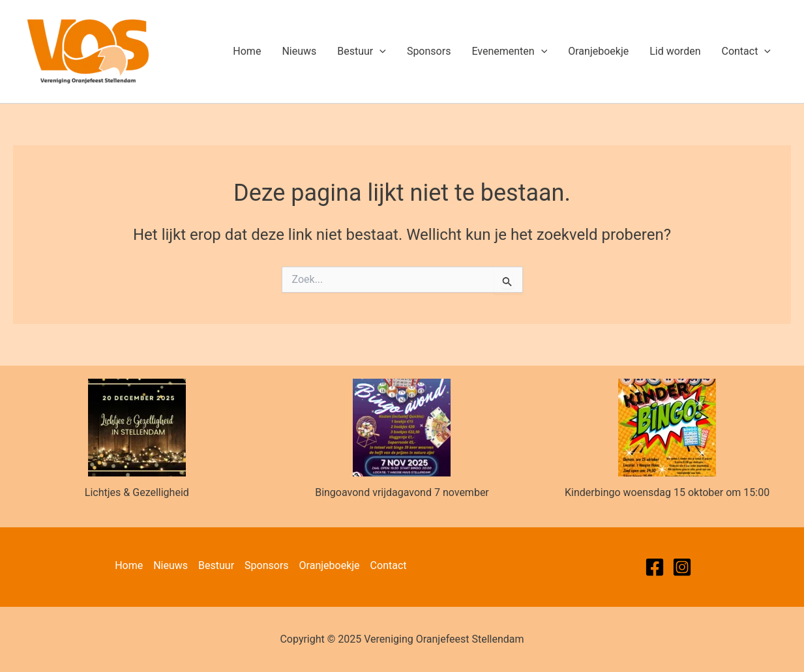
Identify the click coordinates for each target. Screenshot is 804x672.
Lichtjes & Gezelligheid (137, 492)
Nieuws (299, 51)
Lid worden (675, 51)
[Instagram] (682, 567)
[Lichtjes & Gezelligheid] (137, 428)
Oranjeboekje (598, 51)
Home (247, 51)
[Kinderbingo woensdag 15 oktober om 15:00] (667, 428)
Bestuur (362, 51)
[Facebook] (655, 567)
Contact (746, 51)
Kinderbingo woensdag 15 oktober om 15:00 (667, 492)
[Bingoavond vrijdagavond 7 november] (402, 428)
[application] (380, 51)
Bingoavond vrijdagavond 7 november (402, 492)
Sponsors (429, 51)
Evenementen (509, 51)
